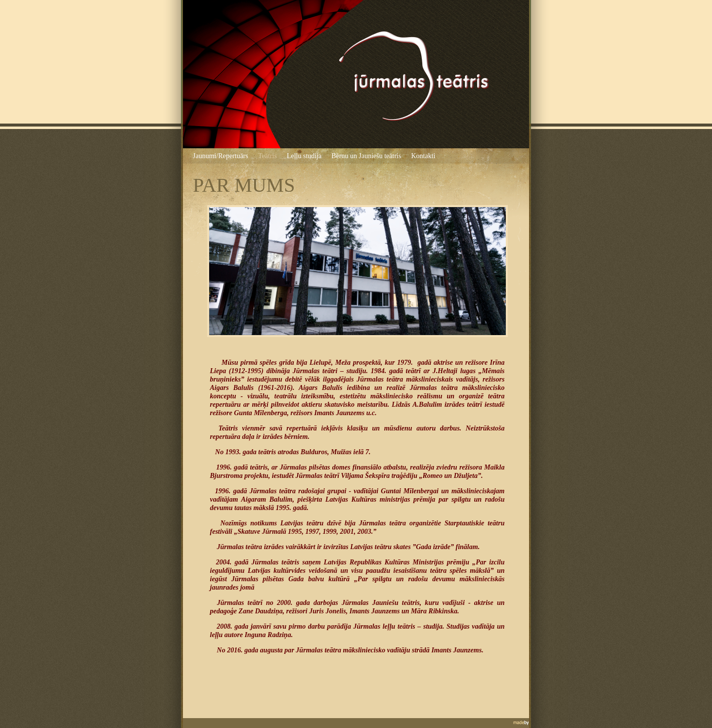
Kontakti (423, 156)
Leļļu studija (304, 156)
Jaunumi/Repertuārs (221, 156)
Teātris (267, 156)
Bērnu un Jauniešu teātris (366, 156)
